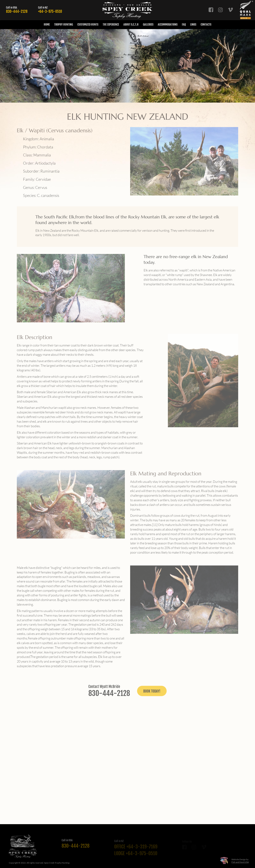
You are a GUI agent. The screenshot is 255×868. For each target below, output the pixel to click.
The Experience (111, 24)
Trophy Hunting (64, 24)
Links (193, 24)
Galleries (148, 24)
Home (47, 24)
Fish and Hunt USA (240, 862)
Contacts (206, 24)
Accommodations (168, 24)
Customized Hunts (88, 24)
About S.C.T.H (131, 24)
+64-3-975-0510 (50, 11)
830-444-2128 (17, 11)
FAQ (184, 24)
